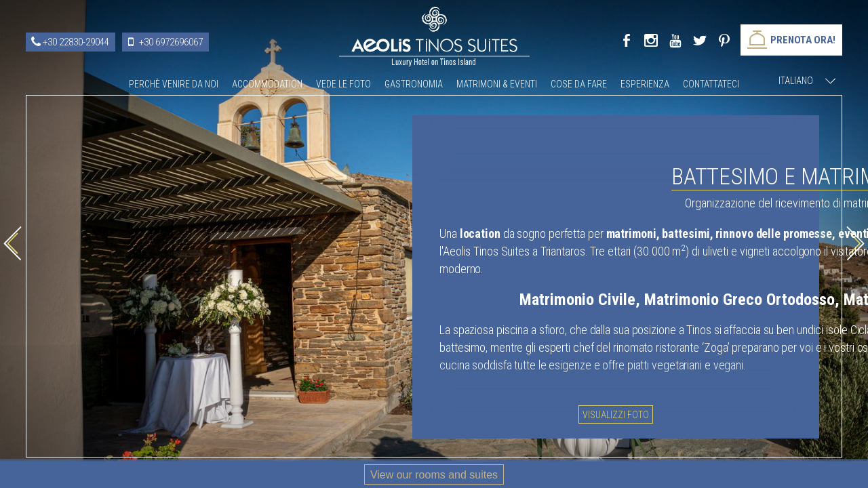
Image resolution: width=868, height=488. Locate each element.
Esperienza (645, 84)
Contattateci (711, 84)
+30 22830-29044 (76, 42)
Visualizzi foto (625, 412)
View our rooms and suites (434, 475)
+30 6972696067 (171, 42)
